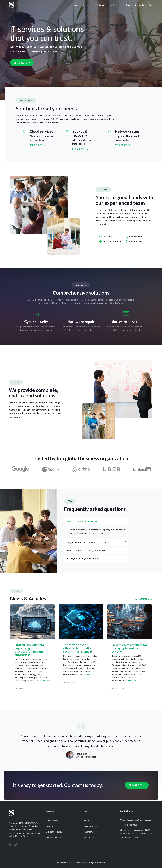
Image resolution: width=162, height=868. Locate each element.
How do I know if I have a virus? (82, 521)
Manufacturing (89, 837)
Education (87, 821)
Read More (45, 681)
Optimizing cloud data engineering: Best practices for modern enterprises (29, 650)
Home (75, 5)
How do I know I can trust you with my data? (88, 550)
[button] (151, 5)
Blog (128, 5)
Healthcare (88, 832)
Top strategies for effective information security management (78, 648)
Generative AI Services (56, 832)
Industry (102, 5)
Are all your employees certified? (83, 558)
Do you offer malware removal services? (86, 542)
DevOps (49, 826)
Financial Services (91, 826)
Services (87, 5)
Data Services (52, 821)
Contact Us (140, 5)
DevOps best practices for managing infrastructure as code (129, 648)
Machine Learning (54, 837)
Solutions (116, 5)
